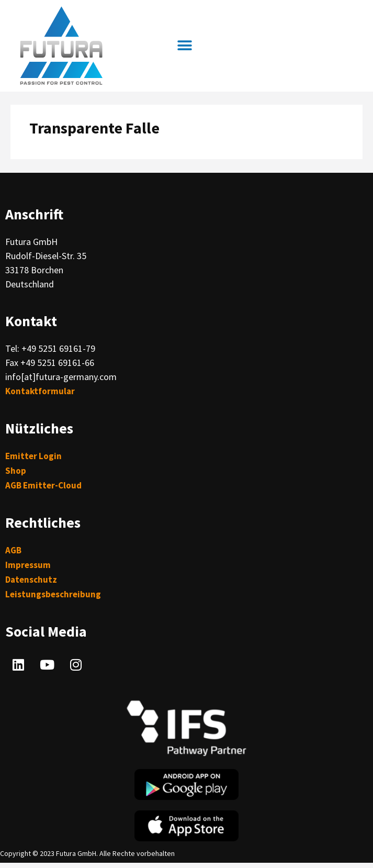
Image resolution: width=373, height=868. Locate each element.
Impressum (28, 565)
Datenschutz (31, 580)
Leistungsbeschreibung (53, 594)
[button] (184, 46)
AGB (13, 550)
